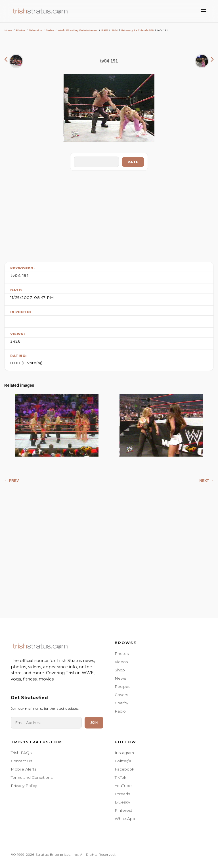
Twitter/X (123, 761)
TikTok (120, 777)
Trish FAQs (21, 753)
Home (8, 30)
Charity (121, 703)
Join (94, 723)
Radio (120, 711)
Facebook (124, 769)
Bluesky (122, 802)
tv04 (15, 276)
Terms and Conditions (32, 777)
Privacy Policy (24, 786)
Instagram (124, 753)
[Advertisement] (109, 215)
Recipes (122, 686)
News (120, 678)
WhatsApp (125, 819)
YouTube (123, 786)
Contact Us (21, 761)
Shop (120, 670)
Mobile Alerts (24, 769)
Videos (121, 662)
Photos (21, 30)
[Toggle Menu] (204, 11)
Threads (122, 794)
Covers (121, 695)
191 (25, 276)
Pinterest (123, 810)
